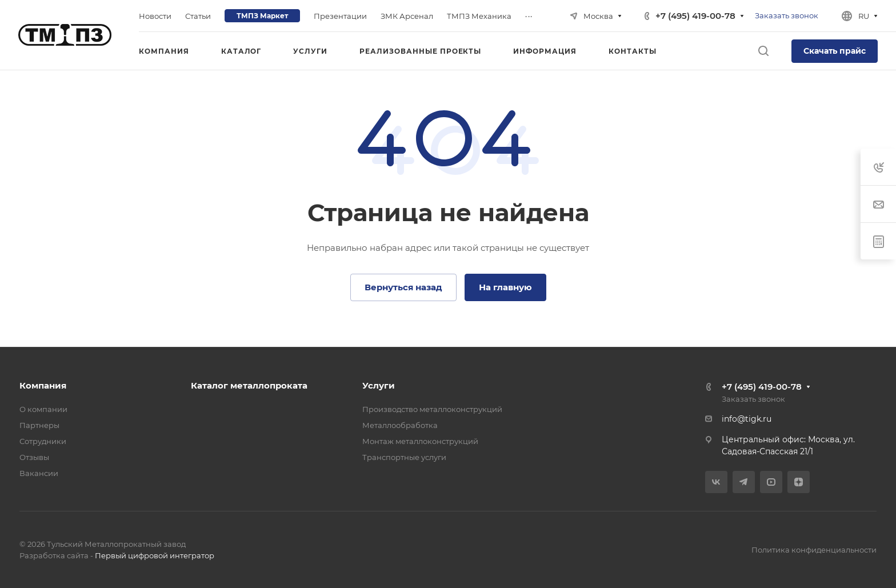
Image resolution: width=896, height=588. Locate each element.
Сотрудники (43, 441)
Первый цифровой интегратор (155, 555)
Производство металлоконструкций (432, 409)
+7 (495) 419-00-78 (695, 16)
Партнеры (39, 425)
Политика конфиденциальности (814, 550)
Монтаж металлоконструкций (420, 441)
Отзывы (34, 457)
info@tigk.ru (747, 419)
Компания (43, 385)
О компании (43, 409)
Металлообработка (400, 425)
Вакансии (39, 473)
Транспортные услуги (404, 457)
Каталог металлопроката (249, 385)
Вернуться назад (403, 287)
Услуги (379, 385)
